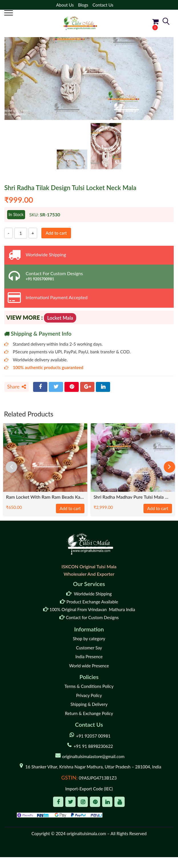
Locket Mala (60, 318)
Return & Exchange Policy (89, 713)
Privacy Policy (89, 695)
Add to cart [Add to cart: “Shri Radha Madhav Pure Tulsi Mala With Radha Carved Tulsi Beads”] (158, 508)
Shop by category (89, 639)
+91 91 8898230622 (93, 746)
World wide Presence (89, 666)
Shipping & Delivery (89, 704)
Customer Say (89, 648)
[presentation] (11, 467)
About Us (65, 5)
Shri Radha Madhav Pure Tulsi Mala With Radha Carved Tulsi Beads (133, 497)
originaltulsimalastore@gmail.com (93, 756)
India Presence (89, 656)
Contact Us (103, 5)
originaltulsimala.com (86, 833)
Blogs (83, 5)
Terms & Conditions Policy (89, 686)
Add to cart (56, 233)
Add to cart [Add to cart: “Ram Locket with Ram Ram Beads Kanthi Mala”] (70, 508)
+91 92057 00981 (93, 736)
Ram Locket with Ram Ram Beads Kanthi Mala (45, 497)
